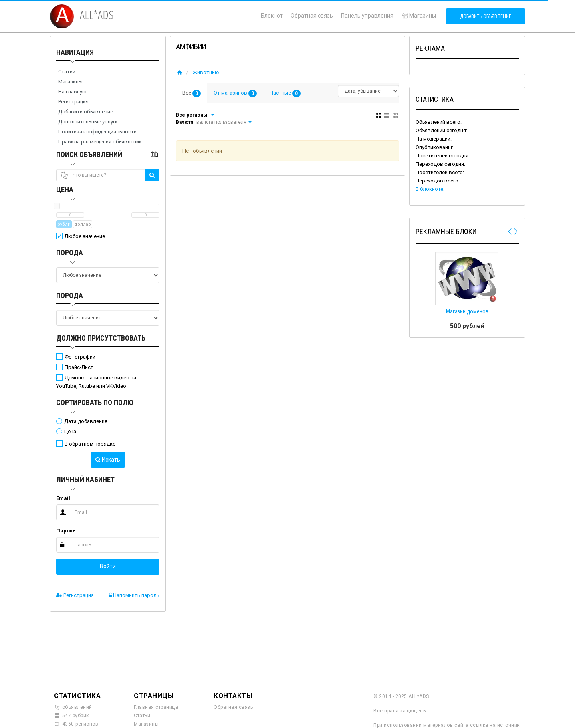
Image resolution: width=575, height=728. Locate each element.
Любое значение (85, 236)
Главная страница (156, 707)
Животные (206, 72)
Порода (70, 253)
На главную (72, 92)
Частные (285, 93)
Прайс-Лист (79, 367)
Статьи (67, 72)
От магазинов (235, 93)
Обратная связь (312, 16)
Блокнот (272, 16)
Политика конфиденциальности (97, 132)
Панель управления (367, 16)
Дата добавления (86, 421)
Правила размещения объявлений (100, 142)
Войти (108, 566)
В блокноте (429, 189)
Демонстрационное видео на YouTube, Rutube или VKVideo (96, 382)
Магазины (419, 16)
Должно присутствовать (101, 338)
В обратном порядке (90, 444)
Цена (65, 189)
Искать (108, 460)
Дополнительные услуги (88, 122)
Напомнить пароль (134, 595)
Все (192, 93)
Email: (64, 498)
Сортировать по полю (95, 402)
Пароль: (67, 531)
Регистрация (73, 102)
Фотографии (80, 357)
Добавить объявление (486, 16)
